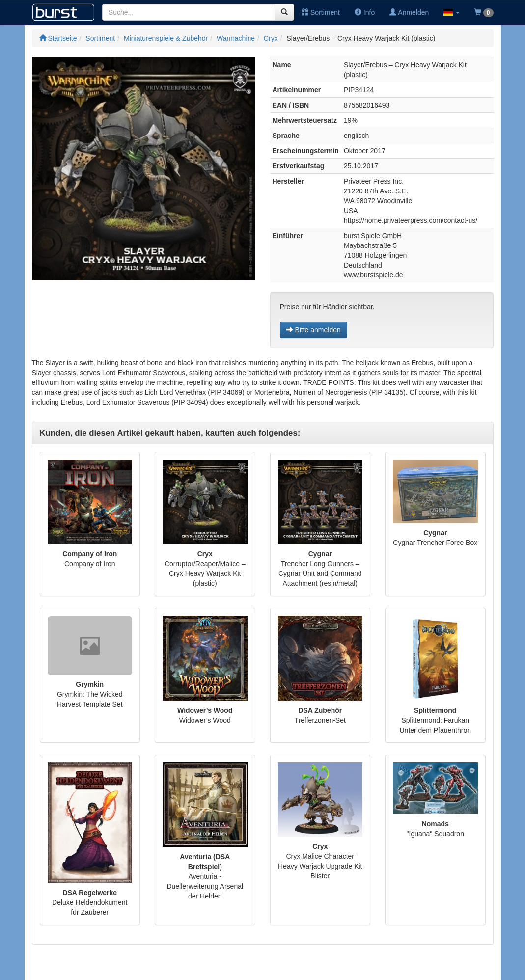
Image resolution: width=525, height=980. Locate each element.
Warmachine (236, 38)
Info (365, 12)
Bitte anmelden (314, 330)
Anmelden (409, 12)
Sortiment (321, 12)
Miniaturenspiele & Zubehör (166, 38)
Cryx (271, 38)
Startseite (58, 38)
